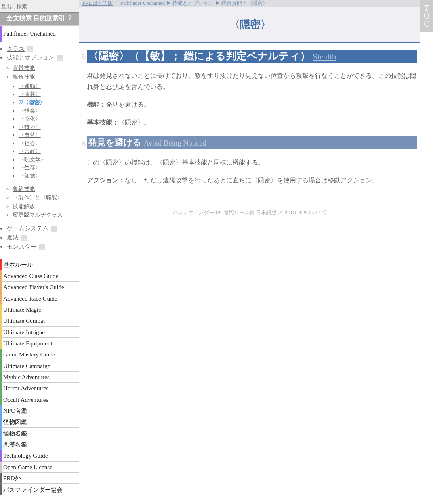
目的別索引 (49, 18)
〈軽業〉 (30, 111)
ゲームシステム (28, 228)
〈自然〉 (30, 135)
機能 (93, 104)
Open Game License (28, 467)
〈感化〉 (30, 119)
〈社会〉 (30, 143)
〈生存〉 (30, 168)
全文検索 (19, 18)
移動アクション (350, 180)
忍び (112, 87)
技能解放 (24, 206)
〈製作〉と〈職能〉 (38, 197)
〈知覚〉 (30, 176)
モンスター (22, 246)
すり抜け (220, 76)
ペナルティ (273, 56)
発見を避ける (125, 104)
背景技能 (24, 68)
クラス (16, 49)
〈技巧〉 (30, 127)
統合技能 (24, 77)
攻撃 (302, 76)
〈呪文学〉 (32, 160)
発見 (106, 76)
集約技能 (24, 189)
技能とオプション (31, 57)
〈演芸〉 (30, 94)
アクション (103, 180)
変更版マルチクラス (38, 215)
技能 (397, 76)
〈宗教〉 (30, 151)
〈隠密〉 (109, 56)
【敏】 (155, 56)
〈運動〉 (30, 86)
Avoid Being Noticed (175, 143)
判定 (236, 56)
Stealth (324, 57)
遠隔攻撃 (175, 180)
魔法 (13, 237)
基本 (93, 122)
